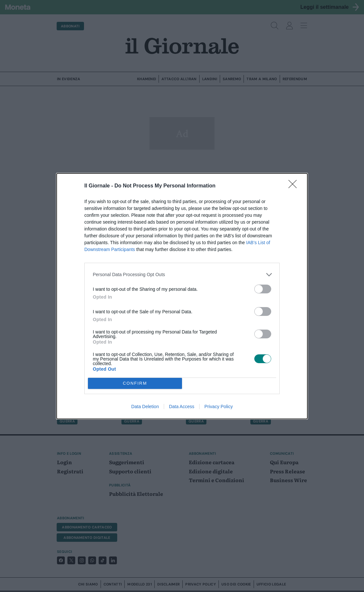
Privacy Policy (219, 407)
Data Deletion (145, 407)
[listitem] (182, 275)
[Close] (295, 186)
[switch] (263, 289)
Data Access (182, 407)
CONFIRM (135, 383)
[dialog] (182, 296)
